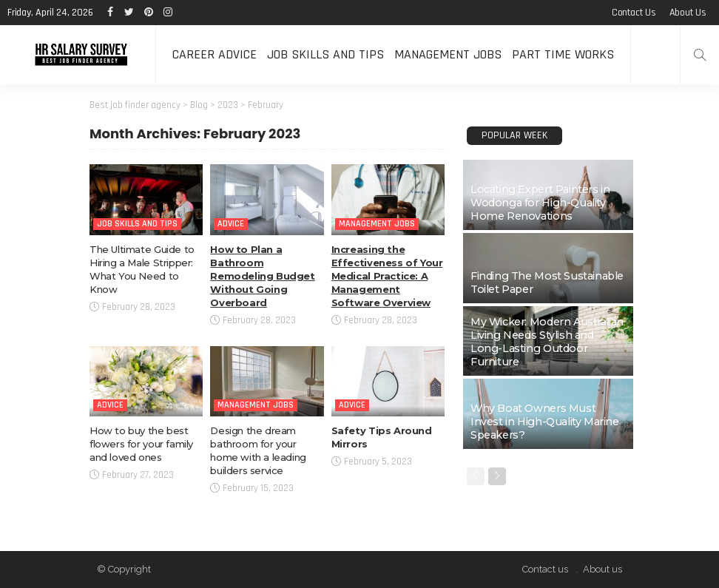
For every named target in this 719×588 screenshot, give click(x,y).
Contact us (634, 13)
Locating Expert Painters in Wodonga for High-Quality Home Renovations (540, 203)
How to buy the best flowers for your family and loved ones (141, 444)
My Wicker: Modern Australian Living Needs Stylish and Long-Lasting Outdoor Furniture (547, 342)
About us (688, 13)
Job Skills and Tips (325, 54)
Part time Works (563, 54)
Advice (231, 224)
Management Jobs (448, 54)
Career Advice (215, 54)
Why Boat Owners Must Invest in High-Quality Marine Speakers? (545, 422)
